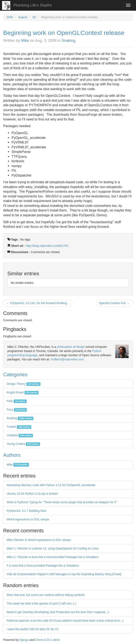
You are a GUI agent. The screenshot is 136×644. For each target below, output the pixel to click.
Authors (12, 455)
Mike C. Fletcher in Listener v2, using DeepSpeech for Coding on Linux (53, 548)
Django (24, 640)
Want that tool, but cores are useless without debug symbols (46, 595)
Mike (25, 41)
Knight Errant (23, 392)
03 (34, 17)
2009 (10, 17)
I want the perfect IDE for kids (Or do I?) (32, 629)
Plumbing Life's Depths (33, 5)
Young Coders (23, 444)
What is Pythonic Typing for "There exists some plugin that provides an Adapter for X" (62, 502)
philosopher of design (71, 347)
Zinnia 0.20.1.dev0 (47, 640)
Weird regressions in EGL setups (28, 519)
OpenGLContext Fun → (114, 303)
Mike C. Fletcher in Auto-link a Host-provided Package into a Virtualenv (52, 557)
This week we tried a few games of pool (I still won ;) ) (41, 603)
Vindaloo (20, 435)
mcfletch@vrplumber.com (67, 359)
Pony (17, 410)
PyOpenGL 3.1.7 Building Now (26, 511)
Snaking (68, 41)
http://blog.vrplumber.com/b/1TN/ (47, 246)
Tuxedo (19, 427)
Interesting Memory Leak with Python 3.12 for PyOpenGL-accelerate (51, 485)
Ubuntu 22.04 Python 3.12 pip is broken (32, 494)
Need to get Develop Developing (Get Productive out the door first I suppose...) (58, 612)
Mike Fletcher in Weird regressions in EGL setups (39, 540)
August (23, 17)
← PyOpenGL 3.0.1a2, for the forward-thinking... (38, 303)
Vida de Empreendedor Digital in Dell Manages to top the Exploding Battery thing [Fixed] (64, 574)
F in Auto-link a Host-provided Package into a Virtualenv (43, 566)
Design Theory (23, 384)
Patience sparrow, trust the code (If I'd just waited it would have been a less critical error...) (65, 621)
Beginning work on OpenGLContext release (64, 33)
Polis (17, 401)
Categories (15, 374)
